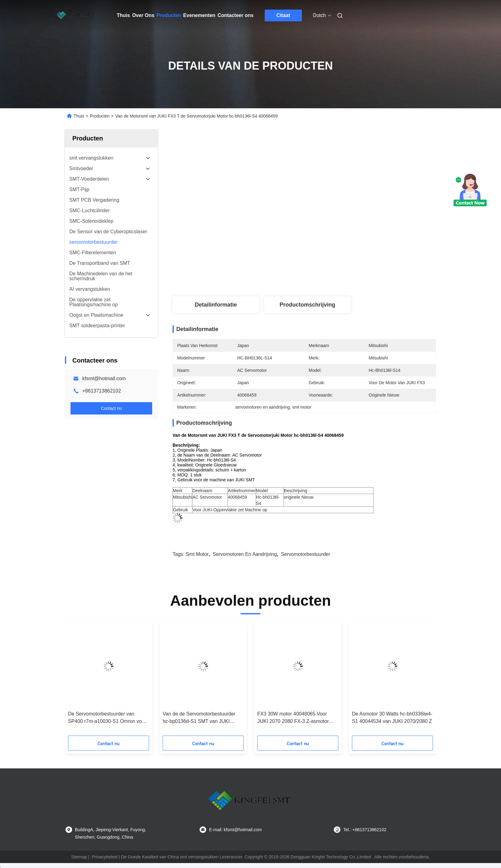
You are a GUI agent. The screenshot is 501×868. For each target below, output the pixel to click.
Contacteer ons (235, 15)
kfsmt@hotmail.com (104, 378)
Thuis (124, 15)
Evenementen (199, 15)
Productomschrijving (307, 305)
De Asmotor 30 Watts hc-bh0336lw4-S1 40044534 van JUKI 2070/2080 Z (392, 718)
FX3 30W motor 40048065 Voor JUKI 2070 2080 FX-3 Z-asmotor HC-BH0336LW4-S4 (293, 718)
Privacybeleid (105, 857)
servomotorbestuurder (305, 554)
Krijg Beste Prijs (337, 267)
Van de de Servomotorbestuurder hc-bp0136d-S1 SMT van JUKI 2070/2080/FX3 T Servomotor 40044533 (199, 718)
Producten (169, 15)
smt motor (197, 554)
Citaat (283, 15)
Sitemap (79, 857)
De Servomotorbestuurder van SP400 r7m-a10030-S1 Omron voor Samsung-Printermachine (107, 718)
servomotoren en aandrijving (245, 554)
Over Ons (143, 15)
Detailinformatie (216, 305)
